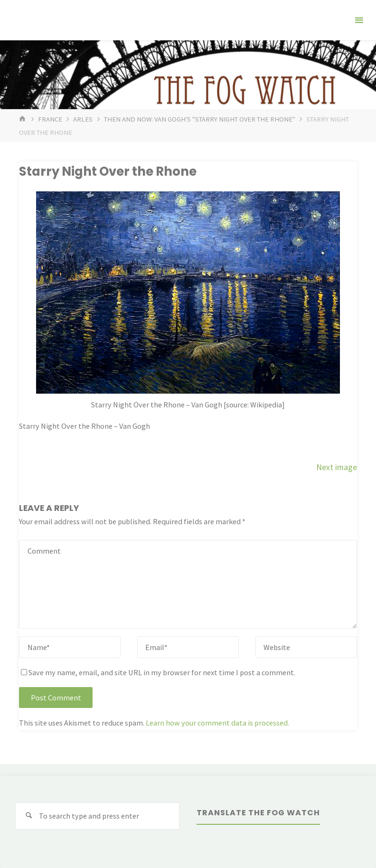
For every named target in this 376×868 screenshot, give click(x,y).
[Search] (29, 816)
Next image (337, 467)
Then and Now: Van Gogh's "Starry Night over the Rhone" (200, 119)
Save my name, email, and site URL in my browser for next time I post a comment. (158, 672)
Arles (83, 119)
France (50, 119)
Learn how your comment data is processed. (217, 723)
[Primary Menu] (359, 20)
